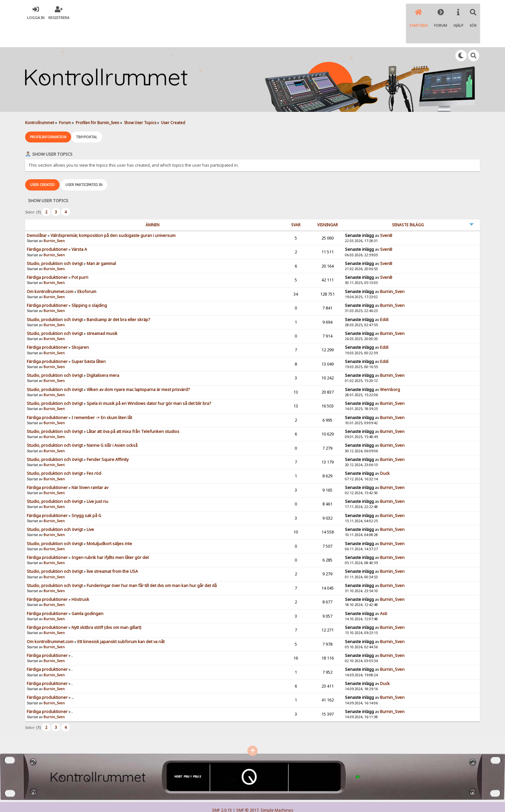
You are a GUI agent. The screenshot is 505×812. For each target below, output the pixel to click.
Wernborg (390, 365)
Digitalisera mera (103, 351)
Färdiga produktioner (47, 225)
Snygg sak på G (86, 491)
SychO (272, 801)
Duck (385, 449)
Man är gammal (101, 239)
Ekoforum (87, 267)
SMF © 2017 (247, 786)
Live (90, 505)
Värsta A (79, 225)
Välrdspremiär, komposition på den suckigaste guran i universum (113, 211)
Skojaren (80, 323)
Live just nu (97, 477)
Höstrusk (80, 575)
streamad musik (102, 309)
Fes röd (94, 449)
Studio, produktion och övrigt (55, 239)
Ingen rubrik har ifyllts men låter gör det (110, 533)
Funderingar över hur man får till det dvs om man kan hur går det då (152, 561)
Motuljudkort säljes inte (109, 519)
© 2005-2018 (263, 796)
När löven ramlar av (90, 463)
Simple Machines (277, 786)
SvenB (386, 211)
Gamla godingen (87, 589)
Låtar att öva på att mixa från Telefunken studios (133, 407)
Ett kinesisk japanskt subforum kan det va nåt (121, 617)
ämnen (152, 200)
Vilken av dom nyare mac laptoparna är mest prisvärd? (138, 365)
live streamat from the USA (112, 547)
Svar (296, 200)
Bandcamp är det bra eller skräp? (118, 295)
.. (72, 673)
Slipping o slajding (89, 281)
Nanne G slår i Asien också (112, 421)
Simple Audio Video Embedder (252, 791)
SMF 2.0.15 (222, 786)
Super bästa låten (89, 337)
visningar (328, 200)
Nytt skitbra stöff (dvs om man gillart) (106, 603)
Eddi (384, 295)
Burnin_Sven (54, 216)
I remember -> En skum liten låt (102, 393)
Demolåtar (37, 211)
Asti (384, 589)
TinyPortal (240, 796)
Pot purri (80, 253)
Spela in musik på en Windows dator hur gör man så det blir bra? (149, 379)
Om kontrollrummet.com (50, 267)
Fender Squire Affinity (108, 435)
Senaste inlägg (408, 200)
